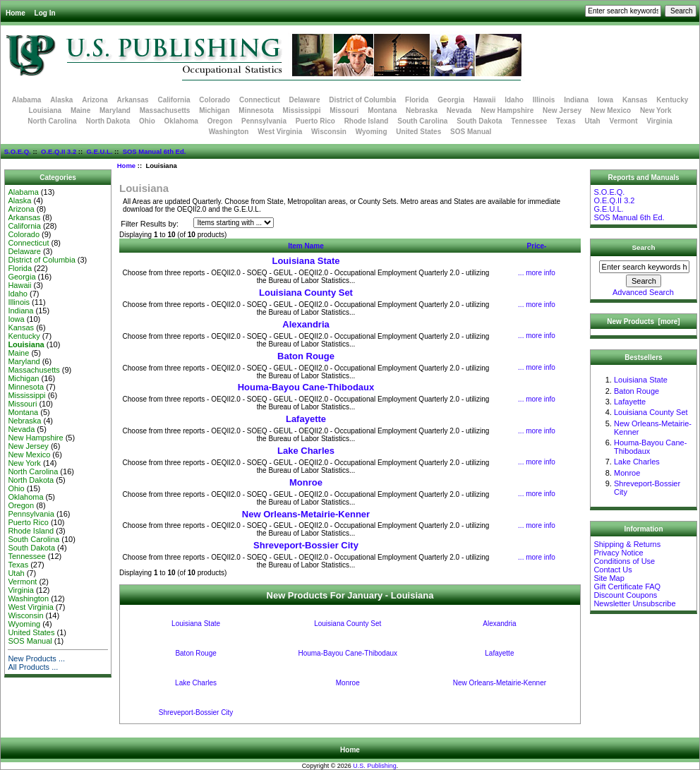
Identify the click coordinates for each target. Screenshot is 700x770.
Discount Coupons (625, 595)
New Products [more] (643, 321)
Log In (45, 13)
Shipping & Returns (627, 544)
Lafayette (306, 419)
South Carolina (422, 121)
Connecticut (260, 100)
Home (16, 13)
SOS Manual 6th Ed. (155, 151)
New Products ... (36, 658)
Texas (566, 121)
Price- (537, 246)
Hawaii (485, 100)
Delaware (305, 100)
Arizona (95, 100)
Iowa (605, 100)
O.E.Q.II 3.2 (59, 151)
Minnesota (256, 110)
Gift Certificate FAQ (627, 586)
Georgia (451, 100)
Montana (382, 110)
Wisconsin (329, 132)
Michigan (214, 110)
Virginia (659, 121)
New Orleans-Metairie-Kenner (306, 514)
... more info (537, 273)
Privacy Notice (618, 553)
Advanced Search (643, 292)
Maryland (115, 110)
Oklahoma (181, 121)
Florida (417, 100)
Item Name (306, 246)
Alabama (27, 100)
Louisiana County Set (306, 293)
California (174, 100)
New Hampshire (507, 110)
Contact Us (612, 570)
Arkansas (133, 100)
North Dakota (108, 121)
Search (644, 247)
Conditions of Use (624, 561)
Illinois (544, 100)
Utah (593, 121)
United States (418, 132)
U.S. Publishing (375, 766)
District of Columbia (362, 100)
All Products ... (33, 667)
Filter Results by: (150, 224)
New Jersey (562, 110)
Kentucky (672, 100)
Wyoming (372, 132)
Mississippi (302, 110)
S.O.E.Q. (18, 151)
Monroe (306, 482)
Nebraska (422, 110)
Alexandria (306, 324)
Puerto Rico (315, 121)
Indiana (576, 100)
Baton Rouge (306, 356)
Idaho (514, 100)
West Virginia (280, 132)
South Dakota (479, 121)
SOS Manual (471, 132)
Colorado (215, 100)
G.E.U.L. (99, 151)
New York (656, 110)
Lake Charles (306, 451)
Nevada (459, 110)
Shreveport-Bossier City (306, 545)
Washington (229, 132)
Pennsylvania (264, 121)
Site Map (609, 578)
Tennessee (529, 121)
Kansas (635, 100)
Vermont (624, 121)
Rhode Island (367, 121)
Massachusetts (165, 110)
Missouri (344, 110)
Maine (80, 110)
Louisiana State (306, 261)
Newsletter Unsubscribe (634, 603)
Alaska (61, 100)
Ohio (147, 121)
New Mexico (611, 110)
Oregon (220, 121)
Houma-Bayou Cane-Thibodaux (306, 387)
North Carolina (52, 121)
